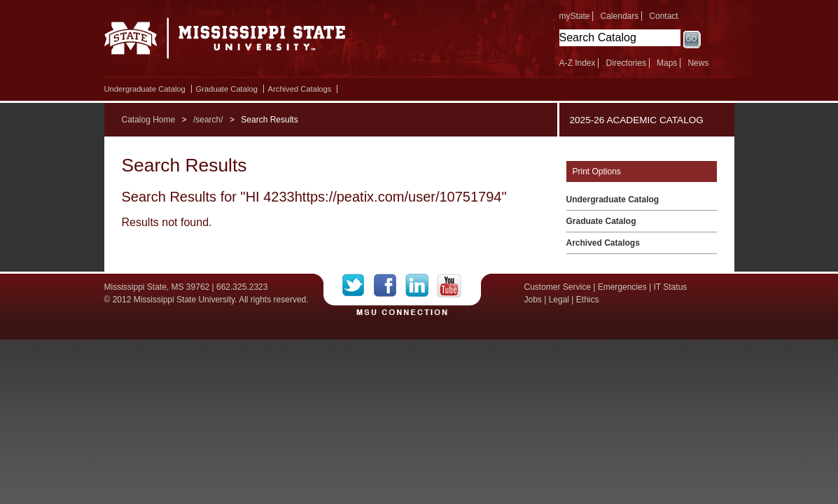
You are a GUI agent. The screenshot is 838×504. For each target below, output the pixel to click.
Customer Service (558, 287)
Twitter (358, 286)
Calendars (620, 16)
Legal (559, 300)
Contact (663, 16)
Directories (626, 63)
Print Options (597, 171)
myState (575, 16)
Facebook (390, 286)
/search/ (208, 120)
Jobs (533, 300)
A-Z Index (578, 63)
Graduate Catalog (227, 89)
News (698, 63)
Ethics (588, 300)
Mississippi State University (225, 42)
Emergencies (622, 287)
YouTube (449, 286)
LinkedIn (421, 286)
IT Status (671, 287)
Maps (667, 63)
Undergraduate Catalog (145, 89)
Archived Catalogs (300, 89)
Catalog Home (149, 120)
